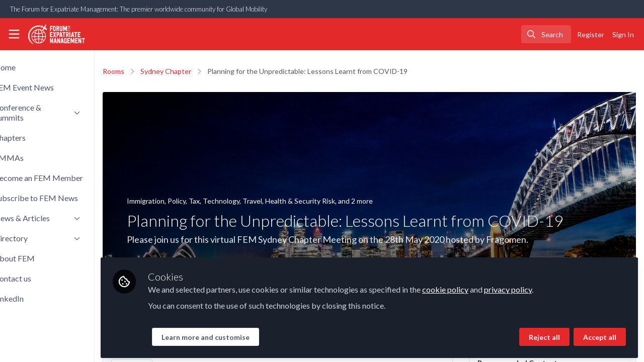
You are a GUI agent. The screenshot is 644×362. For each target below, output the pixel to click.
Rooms (148, 71)
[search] (546, 34)
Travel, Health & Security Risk (323, 201)
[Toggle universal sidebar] (14, 34)
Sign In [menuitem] (623, 34)
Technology (255, 201)
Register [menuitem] (591, 34)
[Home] (53, 34)
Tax (228, 201)
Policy (211, 201)
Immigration (180, 201)
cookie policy (479, 287)
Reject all (544, 335)
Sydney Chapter (200, 71)
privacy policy (542, 287)
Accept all (600, 335)
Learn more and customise (240, 335)
